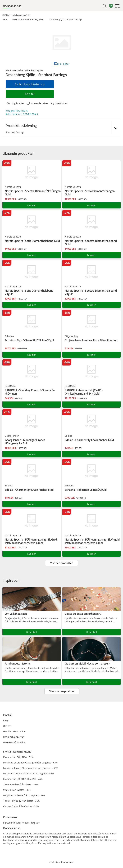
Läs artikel (32, 632)
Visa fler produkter (62, 563)
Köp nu (30, 94)
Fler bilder (62, 64)
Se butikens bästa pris (30, 84)
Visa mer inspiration (62, 691)
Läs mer (32, 205)
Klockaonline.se (12, 6)
